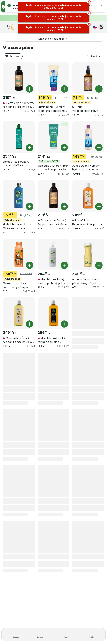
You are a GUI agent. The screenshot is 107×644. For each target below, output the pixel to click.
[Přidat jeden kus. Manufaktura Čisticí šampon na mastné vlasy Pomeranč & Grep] (30, 324)
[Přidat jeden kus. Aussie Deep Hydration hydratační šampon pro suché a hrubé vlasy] (99, 148)
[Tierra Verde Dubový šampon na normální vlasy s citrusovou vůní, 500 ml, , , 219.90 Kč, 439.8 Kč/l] (53, 196)
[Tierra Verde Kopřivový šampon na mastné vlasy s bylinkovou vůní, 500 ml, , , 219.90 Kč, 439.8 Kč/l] (19, 78)
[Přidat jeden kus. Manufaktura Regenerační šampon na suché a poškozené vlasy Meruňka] (99, 206)
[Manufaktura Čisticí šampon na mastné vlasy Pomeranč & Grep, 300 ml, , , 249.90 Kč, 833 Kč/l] (19, 313)
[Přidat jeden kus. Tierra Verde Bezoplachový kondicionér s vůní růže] (99, 89)
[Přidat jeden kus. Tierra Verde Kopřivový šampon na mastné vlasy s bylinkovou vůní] (30, 89)
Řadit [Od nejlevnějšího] (94, 56)
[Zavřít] (102, 6)
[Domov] (16, 635)
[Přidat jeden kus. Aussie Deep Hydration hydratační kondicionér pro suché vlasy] (64, 89)
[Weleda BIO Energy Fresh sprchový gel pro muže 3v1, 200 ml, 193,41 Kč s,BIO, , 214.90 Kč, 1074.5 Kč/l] (53, 137)
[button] (101, 27)
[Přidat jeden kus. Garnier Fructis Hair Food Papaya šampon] (30, 265)
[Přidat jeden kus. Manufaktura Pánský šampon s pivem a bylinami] (64, 324)
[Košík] (91, 635)
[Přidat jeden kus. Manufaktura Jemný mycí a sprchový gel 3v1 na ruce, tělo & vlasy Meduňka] (64, 265)
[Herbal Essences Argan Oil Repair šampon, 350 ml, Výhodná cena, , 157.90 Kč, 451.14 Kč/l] (19, 196)
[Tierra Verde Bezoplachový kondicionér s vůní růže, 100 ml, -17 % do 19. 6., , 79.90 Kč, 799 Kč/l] (88, 78)
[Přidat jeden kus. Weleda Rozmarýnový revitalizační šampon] (30, 148)
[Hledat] (66, 635)
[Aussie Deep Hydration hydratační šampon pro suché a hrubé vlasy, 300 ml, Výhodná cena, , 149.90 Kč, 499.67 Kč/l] (88, 137)
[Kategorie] (41, 635)
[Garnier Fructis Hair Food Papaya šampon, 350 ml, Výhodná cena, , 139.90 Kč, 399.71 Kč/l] (19, 254)
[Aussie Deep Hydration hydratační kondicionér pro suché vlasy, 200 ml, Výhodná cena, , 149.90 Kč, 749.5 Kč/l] (53, 78)
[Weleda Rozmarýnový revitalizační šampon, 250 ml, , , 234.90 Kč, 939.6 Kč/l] (19, 137)
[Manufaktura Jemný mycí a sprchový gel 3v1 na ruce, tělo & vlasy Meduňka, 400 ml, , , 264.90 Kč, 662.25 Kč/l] (53, 254)
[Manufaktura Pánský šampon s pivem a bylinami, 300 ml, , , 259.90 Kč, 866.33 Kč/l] (53, 313)
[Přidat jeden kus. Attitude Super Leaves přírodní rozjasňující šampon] (99, 265)
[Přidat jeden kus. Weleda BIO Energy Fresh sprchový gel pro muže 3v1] (64, 148)
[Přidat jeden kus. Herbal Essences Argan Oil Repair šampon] (30, 206)
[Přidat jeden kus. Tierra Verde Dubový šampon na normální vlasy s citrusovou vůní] (64, 206)
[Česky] (94, 27)
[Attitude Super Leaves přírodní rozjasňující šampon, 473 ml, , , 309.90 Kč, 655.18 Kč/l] (88, 254)
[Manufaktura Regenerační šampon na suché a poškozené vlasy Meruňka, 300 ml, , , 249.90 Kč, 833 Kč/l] (88, 196)
